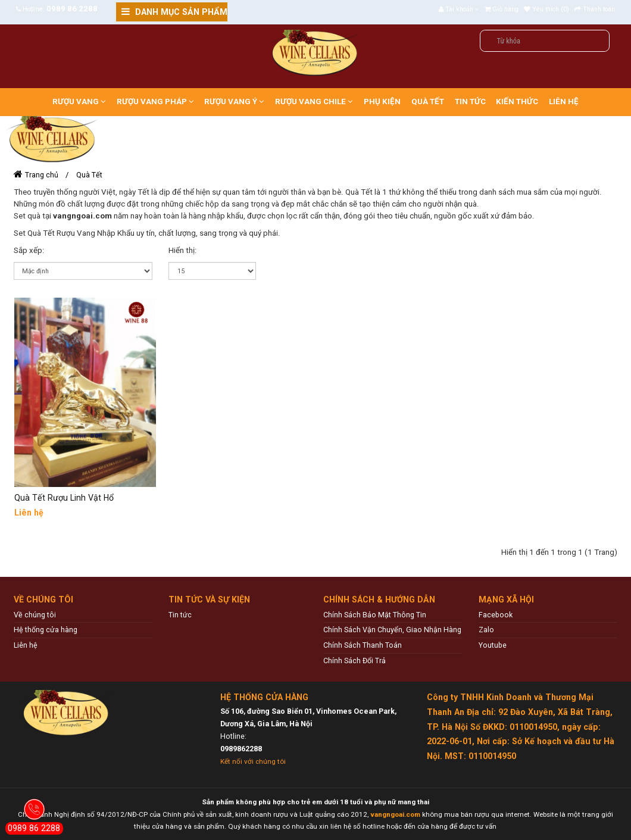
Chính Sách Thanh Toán (363, 645)
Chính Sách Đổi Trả (354, 661)
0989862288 (241, 749)
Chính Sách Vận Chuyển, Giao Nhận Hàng (392, 630)
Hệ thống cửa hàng (46, 630)
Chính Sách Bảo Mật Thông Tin (375, 615)
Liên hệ (26, 645)
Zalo (486, 630)
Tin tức (180, 615)
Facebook (496, 615)
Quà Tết (89, 175)
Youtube (493, 645)
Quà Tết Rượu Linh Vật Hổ (64, 498)
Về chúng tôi (35, 615)
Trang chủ (42, 175)
